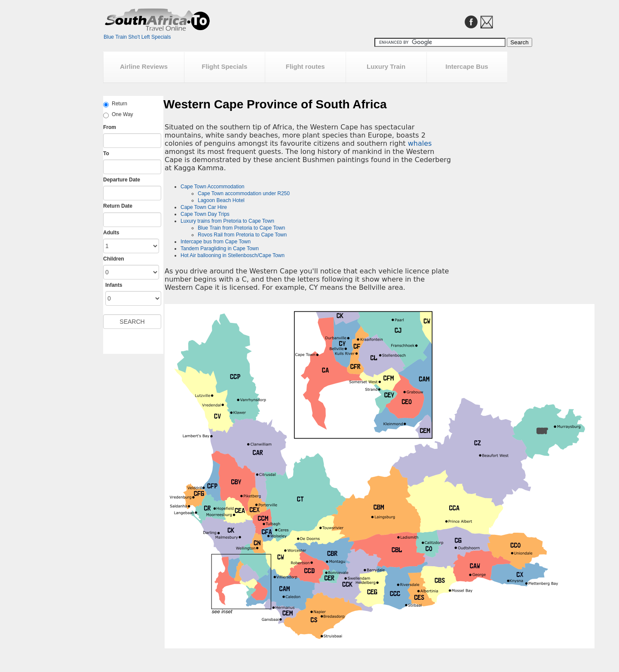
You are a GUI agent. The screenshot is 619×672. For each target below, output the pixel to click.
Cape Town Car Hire (204, 207)
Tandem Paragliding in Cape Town (220, 249)
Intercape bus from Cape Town (216, 242)
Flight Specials (224, 66)
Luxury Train (386, 66)
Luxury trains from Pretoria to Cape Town (227, 221)
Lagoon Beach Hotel (221, 200)
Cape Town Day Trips (205, 214)
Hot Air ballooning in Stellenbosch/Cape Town (233, 255)
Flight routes (305, 66)
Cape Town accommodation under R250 (244, 193)
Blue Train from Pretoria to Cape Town (241, 228)
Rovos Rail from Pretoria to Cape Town (242, 235)
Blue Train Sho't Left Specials (137, 37)
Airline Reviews (144, 66)
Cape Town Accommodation (213, 187)
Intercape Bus (467, 66)
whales (420, 143)
